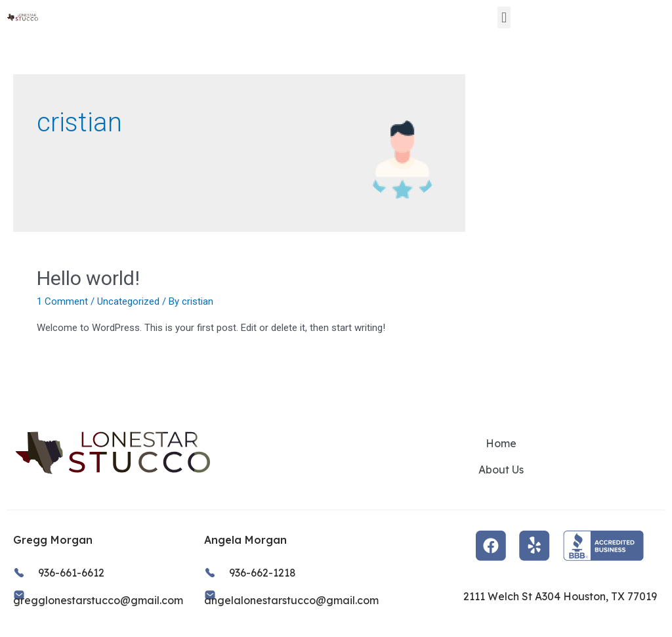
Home (501, 443)
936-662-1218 (262, 573)
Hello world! (88, 278)
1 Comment (62, 301)
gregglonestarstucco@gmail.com (98, 600)
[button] (504, 17)
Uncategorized (128, 301)
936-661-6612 (71, 573)
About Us (501, 470)
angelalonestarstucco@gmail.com (291, 600)
